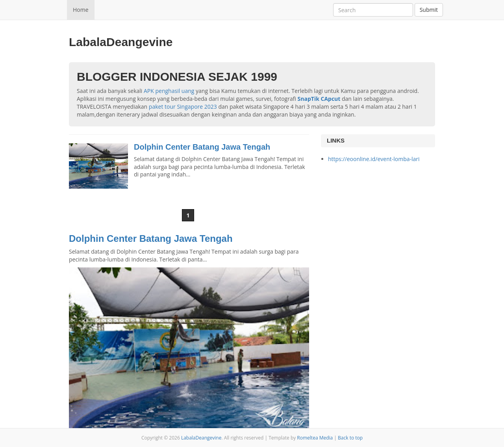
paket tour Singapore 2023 (183, 107)
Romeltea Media (315, 438)
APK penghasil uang (169, 91)
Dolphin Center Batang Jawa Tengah (202, 147)
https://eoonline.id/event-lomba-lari (374, 159)
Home (81, 10)
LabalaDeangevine (201, 438)
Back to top (350, 438)
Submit (429, 10)
